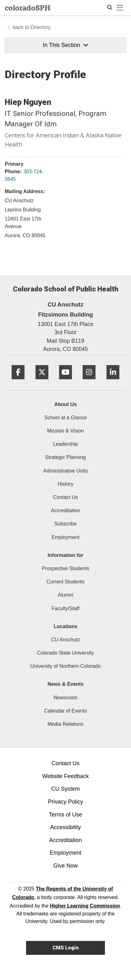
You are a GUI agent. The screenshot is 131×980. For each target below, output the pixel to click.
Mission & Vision (65, 431)
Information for (66, 555)
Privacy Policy (65, 802)
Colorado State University (65, 653)
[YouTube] (65, 382)
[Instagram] (89, 382)
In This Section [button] (65, 45)
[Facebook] (18, 382)
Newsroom (65, 698)
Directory (41, 27)
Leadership (65, 444)
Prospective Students (65, 568)
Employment (65, 537)
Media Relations (65, 724)
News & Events (65, 684)
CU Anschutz (65, 640)
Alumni (65, 595)
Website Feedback (65, 776)
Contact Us (65, 497)
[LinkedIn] (113, 382)
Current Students (65, 582)
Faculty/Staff (65, 608)
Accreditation (65, 510)
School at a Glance (65, 418)
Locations (66, 626)
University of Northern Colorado (65, 666)
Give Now (65, 866)
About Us (65, 404)
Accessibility (65, 827)
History (66, 484)
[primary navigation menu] (120, 8)
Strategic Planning (66, 457)
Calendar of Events (65, 711)
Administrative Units (65, 471)
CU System (65, 789)
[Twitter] (42, 382)
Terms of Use (65, 815)
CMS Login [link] (65, 948)
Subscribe (65, 524)
